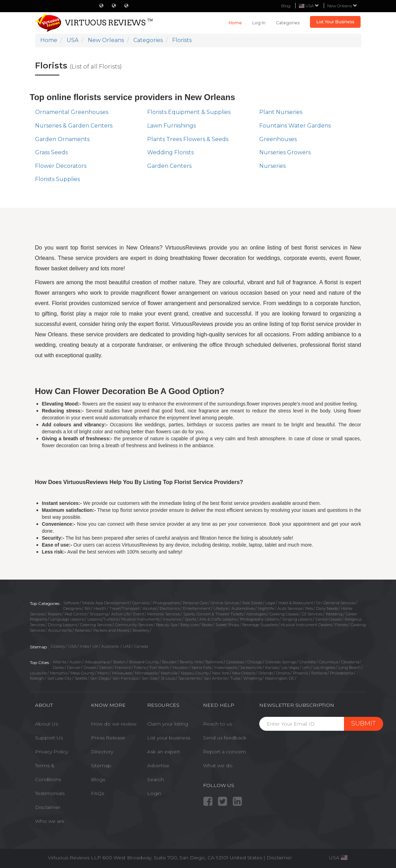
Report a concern (225, 752)
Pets (309, 608)
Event (139, 614)
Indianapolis (226, 668)
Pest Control (75, 614)
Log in (259, 23)
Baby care (189, 625)
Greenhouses (278, 139)
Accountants (60, 630)
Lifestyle (221, 608)
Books (207, 625)
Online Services (225, 603)
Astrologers (256, 614)
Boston (120, 662)
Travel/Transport (124, 608)
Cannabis (141, 603)
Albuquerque (98, 662)
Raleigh (37, 678)
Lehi (306, 668)
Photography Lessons (259, 619)
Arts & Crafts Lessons (218, 619)
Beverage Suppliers (260, 625)
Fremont (123, 668)
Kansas (272, 668)
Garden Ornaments (62, 139)
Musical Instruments (141, 619)
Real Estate (252, 603)
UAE (127, 646)
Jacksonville (251, 668)
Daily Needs (327, 608)
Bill (88, 608)
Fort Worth (159, 668)
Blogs (98, 779)
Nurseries (272, 166)
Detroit (106, 668)
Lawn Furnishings (171, 126)
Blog (286, 6)
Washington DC (280, 678)
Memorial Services (164, 614)
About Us (47, 724)
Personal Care (195, 603)
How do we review (114, 724)
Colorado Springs (281, 662)
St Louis (168, 678)
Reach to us (218, 724)
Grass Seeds (51, 152)
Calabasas (235, 662)
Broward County (144, 662)
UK (95, 646)
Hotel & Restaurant (296, 603)
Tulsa (235, 678)
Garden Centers (169, 166)
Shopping (99, 614)
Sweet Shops (227, 625)
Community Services (134, 625)
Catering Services (96, 625)
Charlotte (307, 662)
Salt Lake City (59, 678)
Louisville (38, 673)
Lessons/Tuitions (103, 619)
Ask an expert (164, 752)
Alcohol (150, 608)
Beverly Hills (191, 662)
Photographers (166, 603)
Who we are (50, 821)
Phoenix (301, 673)
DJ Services (312, 614)
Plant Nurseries (281, 112)
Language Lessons (67, 619)
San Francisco (125, 678)
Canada (141, 646)
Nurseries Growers (285, 152)
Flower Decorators (61, 166)
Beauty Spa (167, 625)
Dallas (58, 668)
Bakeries (83, 630)
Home (235, 23)
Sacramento (189, 678)
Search (155, 779)
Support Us (49, 738)
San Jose (150, 678)
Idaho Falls (201, 668)
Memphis (59, 673)
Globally (58, 646)
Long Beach (349, 668)
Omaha (283, 673)
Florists (341, 625)
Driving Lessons (62, 625)
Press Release (108, 738)
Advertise (158, 765)
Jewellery (141, 630)
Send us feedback (225, 738)
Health (100, 608)
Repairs (55, 614)
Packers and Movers (111, 630)
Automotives (243, 608)
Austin (76, 662)
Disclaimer (48, 807)
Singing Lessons (297, 619)
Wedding (334, 614)
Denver (74, 668)
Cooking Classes (284, 614)
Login (154, 793)
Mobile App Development (106, 603)
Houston (180, 668)
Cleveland (350, 662)
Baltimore (214, 662)
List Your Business (335, 22)
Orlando (266, 673)
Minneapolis (146, 673)
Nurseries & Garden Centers (74, 126)
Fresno (140, 668)
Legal (270, 603)
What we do (218, 765)
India (85, 646)
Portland (319, 673)
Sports (190, 619)
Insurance (172, 619)
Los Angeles (324, 668)
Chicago (255, 662)
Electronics (170, 608)
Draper (90, 668)
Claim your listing (168, 724)
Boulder (169, 662)
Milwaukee (122, 673)
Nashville (169, 673)
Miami (103, 673)
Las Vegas (290, 668)
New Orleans (342, 6)
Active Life (121, 614)
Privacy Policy (52, 752)
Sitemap (101, 765)
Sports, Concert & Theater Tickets (213, 614)
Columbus (328, 662)
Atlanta (60, 662)
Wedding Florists (170, 152)
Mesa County (82, 673)
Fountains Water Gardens (295, 126)
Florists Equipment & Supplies (189, 112)
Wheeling (252, 678)
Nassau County (195, 673)
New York (221, 673)
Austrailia (111, 646)
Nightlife (266, 608)
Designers (72, 608)
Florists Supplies (57, 179)
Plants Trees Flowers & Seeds (188, 139)
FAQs (98, 793)
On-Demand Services (336, 603)
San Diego (100, 678)
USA (73, 646)
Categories (288, 23)
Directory (102, 752)
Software (71, 603)
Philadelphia (342, 673)
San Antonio (215, 678)
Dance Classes (328, 619)
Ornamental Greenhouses (72, 112)
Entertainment (197, 608)
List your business (169, 738)
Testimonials (50, 793)
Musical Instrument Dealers (306, 625)
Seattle (81, 678)
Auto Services (290, 608)
